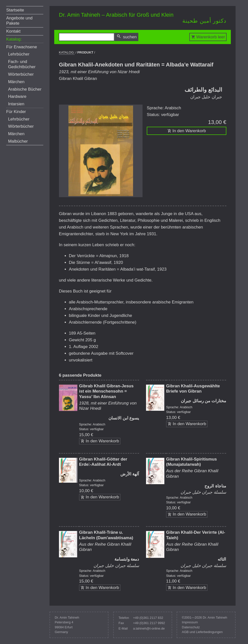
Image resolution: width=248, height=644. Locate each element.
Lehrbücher (19, 54)
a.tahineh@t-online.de (149, 628)
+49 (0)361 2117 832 (148, 618)
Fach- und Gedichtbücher (22, 64)
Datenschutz (191, 627)
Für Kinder (16, 112)
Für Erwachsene (22, 47)
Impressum (190, 622)
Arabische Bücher (25, 89)
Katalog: (14, 39)
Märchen (16, 82)
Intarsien (16, 104)
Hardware (17, 96)
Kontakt (13, 31)
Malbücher (18, 141)
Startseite (15, 10)
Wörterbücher (21, 74)
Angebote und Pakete (19, 21)
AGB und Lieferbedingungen (202, 632)
